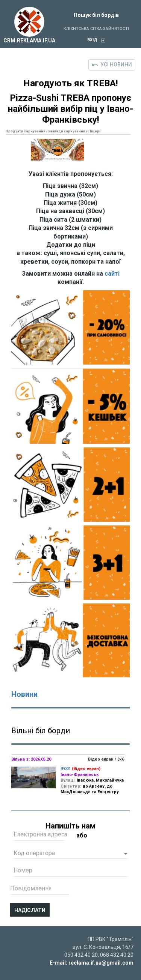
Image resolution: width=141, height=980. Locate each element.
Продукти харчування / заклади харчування (45, 131)
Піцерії (95, 131)
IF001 (66, 769)
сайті (112, 274)
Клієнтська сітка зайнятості (96, 29)
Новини (24, 694)
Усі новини (112, 65)
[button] (70, 854)
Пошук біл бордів (96, 15)
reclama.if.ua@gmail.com (101, 963)
